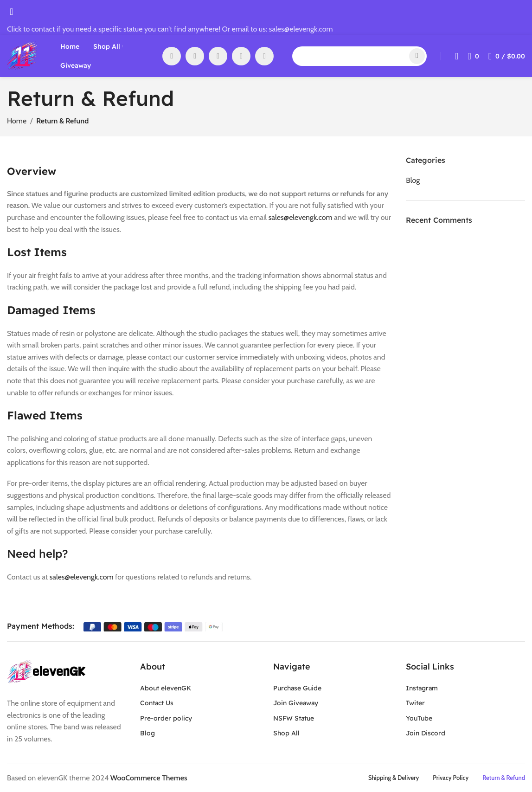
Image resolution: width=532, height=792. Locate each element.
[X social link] (195, 56)
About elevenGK (166, 688)
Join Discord (426, 733)
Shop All (286, 733)
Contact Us (157, 703)
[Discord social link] (264, 56)
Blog (147, 733)
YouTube (419, 718)
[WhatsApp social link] (241, 56)
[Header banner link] (266, 396)
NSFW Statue (294, 718)
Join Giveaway (296, 703)
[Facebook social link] (172, 56)
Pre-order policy (166, 718)
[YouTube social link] (218, 56)
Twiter (415, 703)
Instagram (422, 688)
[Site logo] (22, 55)
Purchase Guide (297, 688)
